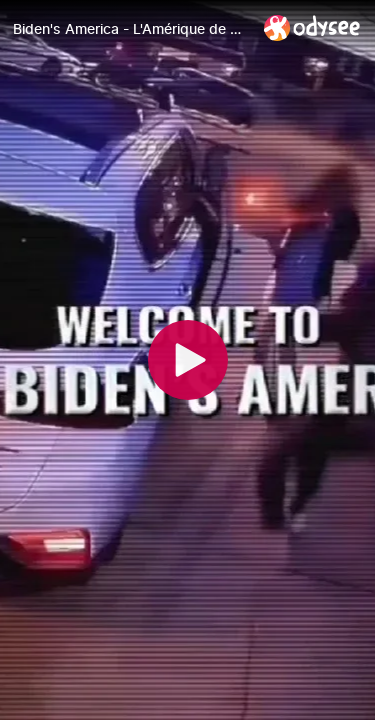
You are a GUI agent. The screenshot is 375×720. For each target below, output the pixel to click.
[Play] (188, 360)
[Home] (312, 27)
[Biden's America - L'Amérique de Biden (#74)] (130, 29)
